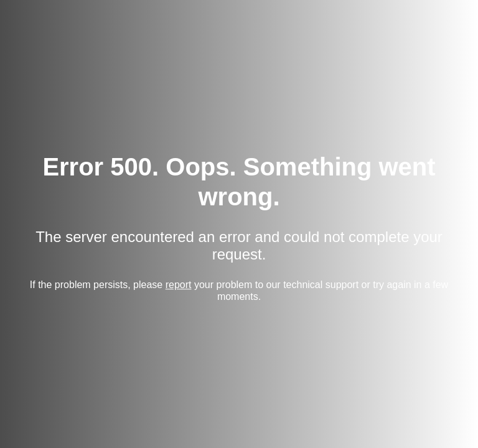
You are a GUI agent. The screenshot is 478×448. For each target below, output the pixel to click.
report (179, 285)
